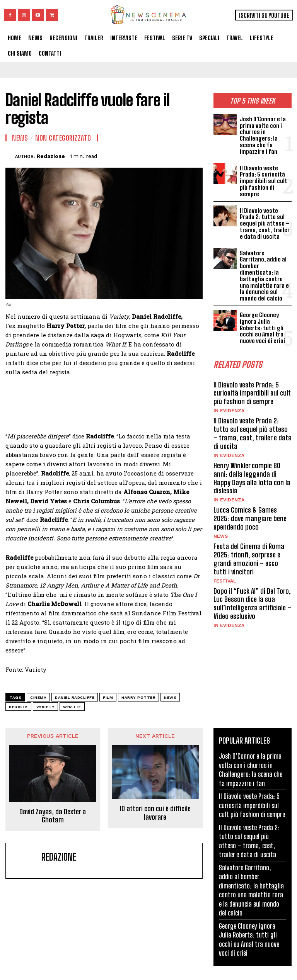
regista (18, 707)
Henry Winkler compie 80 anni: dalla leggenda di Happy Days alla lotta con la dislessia (252, 467)
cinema (38, 697)
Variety (46, 707)
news (170, 697)
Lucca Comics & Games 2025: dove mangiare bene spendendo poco (250, 507)
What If (72, 707)
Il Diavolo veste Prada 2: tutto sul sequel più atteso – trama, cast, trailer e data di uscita (264, 222)
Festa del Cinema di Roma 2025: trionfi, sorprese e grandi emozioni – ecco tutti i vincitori (249, 547)
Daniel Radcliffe (75, 697)
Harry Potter (138, 697)
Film (108, 697)
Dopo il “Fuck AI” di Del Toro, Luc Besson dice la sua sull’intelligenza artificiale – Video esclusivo (252, 592)
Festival (225, 569)
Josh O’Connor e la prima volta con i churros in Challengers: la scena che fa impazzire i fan (262, 135)
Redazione (51, 156)
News (221, 525)
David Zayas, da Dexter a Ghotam (53, 816)
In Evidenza (229, 401)
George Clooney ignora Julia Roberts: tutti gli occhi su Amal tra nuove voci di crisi (262, 318)
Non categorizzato (63, 138)
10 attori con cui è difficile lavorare (155, 813)
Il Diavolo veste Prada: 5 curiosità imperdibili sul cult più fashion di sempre (263, 180)
